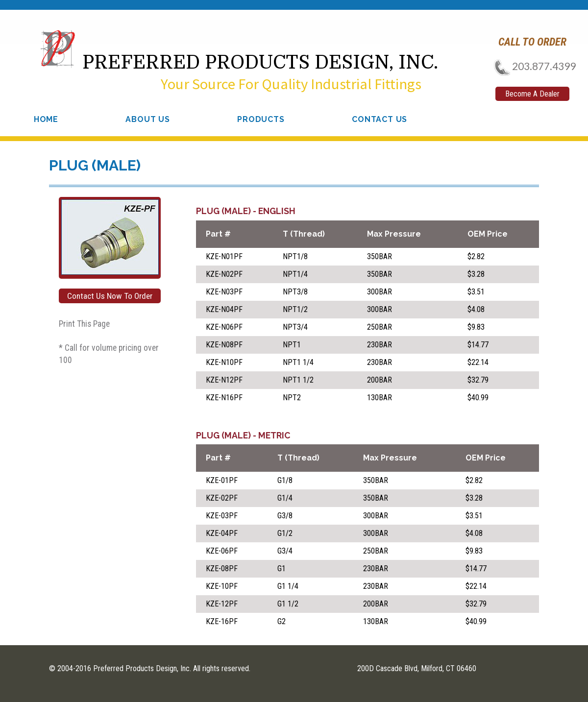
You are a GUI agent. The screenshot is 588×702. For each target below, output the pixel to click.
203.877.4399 (532, 66)
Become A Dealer (532, 94)
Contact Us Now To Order (110, 296)
